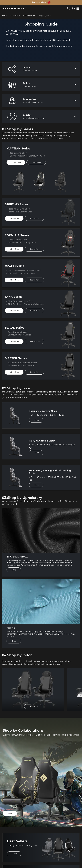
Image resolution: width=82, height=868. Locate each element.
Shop (37, 420)
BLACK (34, 707)
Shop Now (16, 162)
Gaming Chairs (29, 15)
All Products (15, 15)
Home (4, 15)
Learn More (37, 162)
